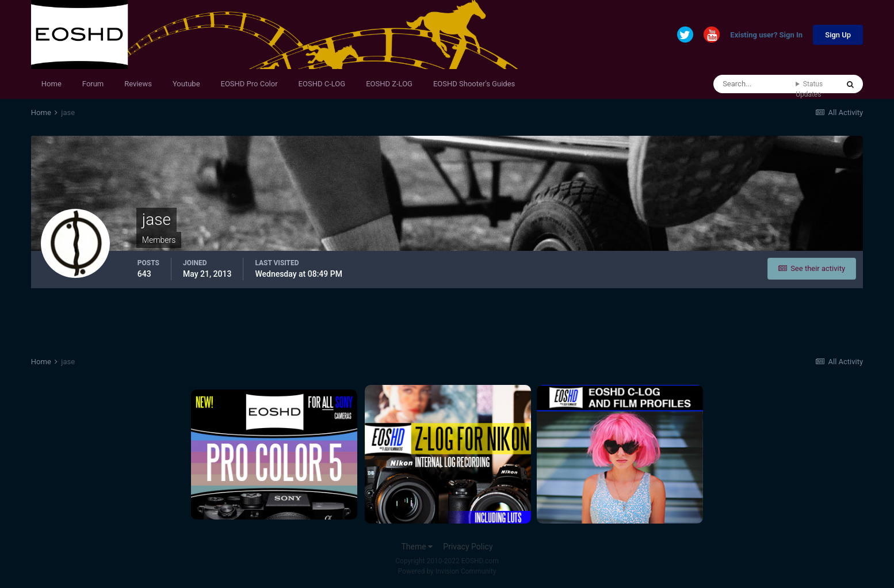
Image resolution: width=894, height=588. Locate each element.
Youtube (186, 84)
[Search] (754, 84)
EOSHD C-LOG (322, 84)
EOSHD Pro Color (249, 84)
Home (51, 84)
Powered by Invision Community (447, 571)
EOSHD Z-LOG (389, 84)
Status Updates (809, 89)
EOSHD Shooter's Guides (474, 84)
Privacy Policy (468, 547)
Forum (93, 84)
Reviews (138, 84)
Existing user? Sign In (766, 35)
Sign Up (838, 35)
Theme (417, 547)
